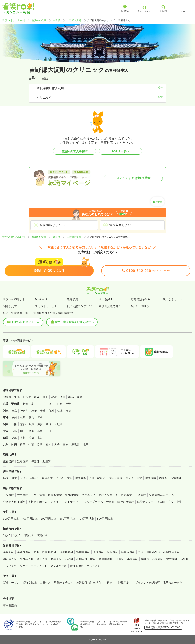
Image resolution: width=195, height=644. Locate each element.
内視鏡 (163, 478)
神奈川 (24, 411)
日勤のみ (29, 535)
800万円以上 (105, 519)
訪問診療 (151, 478)
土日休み (45, 583)
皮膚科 (120, 559)
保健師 (35, 461)
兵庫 (32, 424)
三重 (40, 417)
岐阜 (23, 417)
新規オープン (11, 583)
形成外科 (56, 559)
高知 (40, 438)
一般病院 (9, 495)
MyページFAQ (140, 306)
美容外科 (9, 552)
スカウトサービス (46, 306)
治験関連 (176, 478)
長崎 (40, 445)
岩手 (45, 397)
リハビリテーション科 (34, 566)
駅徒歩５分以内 (64, 583)
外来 (14, 478)
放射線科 (172, 559)
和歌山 (59, 424)
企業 (179, 502)
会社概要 (9, 599)
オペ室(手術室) (29, 478)
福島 (80, 397)
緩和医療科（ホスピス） (85, 566)
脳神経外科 (27, 559)
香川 (23, 438)
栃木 (60, 411)
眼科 (93, 559)
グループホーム (94, 502)
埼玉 (34, 411)
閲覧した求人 (11, 306)
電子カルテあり (173, 583)
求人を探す (106, 299)
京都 (23, 424)
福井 (51, 404)
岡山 (23, 431)
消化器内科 (66, 552)
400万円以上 (30, 519)
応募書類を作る (141, 299)
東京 (14, 411)
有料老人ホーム (38, 502)
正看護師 (9, 461)
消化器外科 (10, 559)
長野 (68, 404)
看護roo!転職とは (14, 299)
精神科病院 (72, 495)
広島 (14, 431)
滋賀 (40, 424)
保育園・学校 (134, 478)
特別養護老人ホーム (161, 495)
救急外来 (47, 478)
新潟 (25, 404)
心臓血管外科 (172, 552)
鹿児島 (75, 445)
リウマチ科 (10, 566)
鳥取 (32, 431)
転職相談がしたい (52, 225)
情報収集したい (120, 225)
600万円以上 (67, 519)
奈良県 (56, 20)
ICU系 (60, 478)
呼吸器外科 (153, 552)
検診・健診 (116, 478)
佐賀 (31, 445)
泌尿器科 (133, 559)
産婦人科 (82, 559)
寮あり (111, 583)
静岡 (32, 417)
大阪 (14, 424)
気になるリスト (173, 299)
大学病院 (23, 495)
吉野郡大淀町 (74, 20)
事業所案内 (10, 605)
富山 (34, 404)
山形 (71, 397)
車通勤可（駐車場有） (90, 583)
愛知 (14, 417)
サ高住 (110, 502)
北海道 (27, 397)
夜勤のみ (43, 535)
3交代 (17, 535)
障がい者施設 (126, 502)
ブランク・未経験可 (147, 583)
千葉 (43, 411)
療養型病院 (55, 495)
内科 (37, 552)
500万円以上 (48, 519)
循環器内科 (83, 552)
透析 (69, 478)
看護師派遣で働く (110, 306)
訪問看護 (81, 478)
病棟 (6, 478)
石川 (43, 404)
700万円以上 (86, 519)
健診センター (145, 502)
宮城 (54, 397)
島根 (40, 431)
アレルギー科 (59, 566)
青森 (37, 397)
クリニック (89, 495)
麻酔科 (184, 559)
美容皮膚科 (24, 552)
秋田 (62, 397)
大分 (57, 445)
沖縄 (85, 445)
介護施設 (141, 495)
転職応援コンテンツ (79, 306)
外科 (141, 552)
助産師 (47, 461)
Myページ (41, 299)
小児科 (69, 559)
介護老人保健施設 (14, 502)
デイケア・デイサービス (66, 502)
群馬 (68, 411)
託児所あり (125, 583)
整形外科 (42, 559)
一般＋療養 (38, 495)
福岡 (23, 445)
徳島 (14, 438)
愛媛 (32, 438)
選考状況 (73, 299)
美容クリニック (108, 495)
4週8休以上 (30, 583)
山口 (49, 431)
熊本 (48, 445)
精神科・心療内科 (152, 559)
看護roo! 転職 (39, 20)
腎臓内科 (113, 552)
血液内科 (99, 552)
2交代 (7, 535)
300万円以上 (11, 519)
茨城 (51, 411)
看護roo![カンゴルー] (14, 20)
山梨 (60, 404)
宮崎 (65, 445)
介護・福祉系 (97, 478)
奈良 (49, 424)
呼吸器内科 (49, 552)
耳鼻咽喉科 (106, 559)
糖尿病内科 (128, 552)
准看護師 (23, 461)
